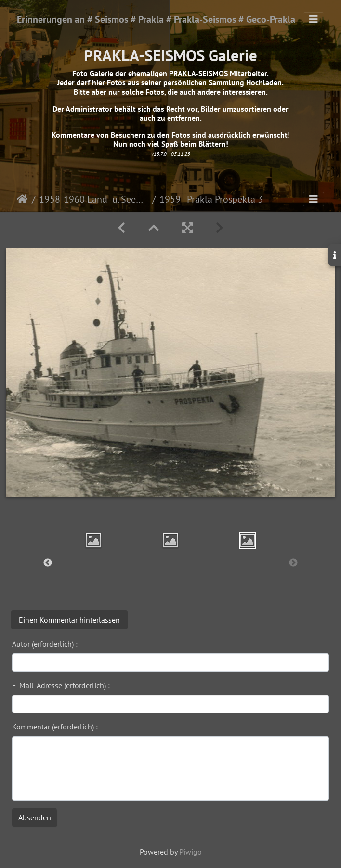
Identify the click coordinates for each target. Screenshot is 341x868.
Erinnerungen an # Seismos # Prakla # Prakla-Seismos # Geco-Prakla (156, 19)
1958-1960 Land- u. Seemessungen (94, 199)
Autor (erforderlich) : (45, 644)
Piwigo (190, 852)
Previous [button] (48, 563)
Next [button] (293, 563)
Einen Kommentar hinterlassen (69, 620)
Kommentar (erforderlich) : (55, 727)
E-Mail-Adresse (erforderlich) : (61, 685)
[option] (93, 540)
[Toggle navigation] (314, 19)
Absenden (35, 817)
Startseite (22, 199)
